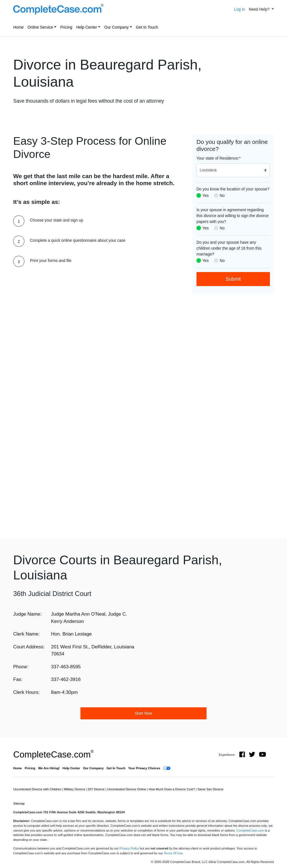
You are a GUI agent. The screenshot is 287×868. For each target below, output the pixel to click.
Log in (239, 9)
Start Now (143, 713)
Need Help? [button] (260, 9)
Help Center (87, 27)
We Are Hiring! (49, 768)
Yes (206, 195)
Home (18, 27)
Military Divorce (75, 789)
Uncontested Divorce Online (127, 789)
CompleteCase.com (53, 754)
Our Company (116, 27)
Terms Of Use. (174, 853)
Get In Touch (147, 27)
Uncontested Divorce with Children (38, 789)
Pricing (66, 27)
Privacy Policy (129, 848)
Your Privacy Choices (144, 768)
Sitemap (19, 803)
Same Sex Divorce (210, 789)
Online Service (40, 27)
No (222, 195)
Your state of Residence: (218, 158)
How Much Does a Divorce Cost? (172, 789)
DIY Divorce (97, 789)
